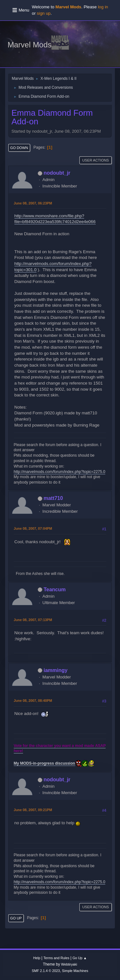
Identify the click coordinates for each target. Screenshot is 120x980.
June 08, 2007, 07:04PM (33, 528)
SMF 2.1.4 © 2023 (46, 971)
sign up (44, 13)
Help (37, 958)
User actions (96, 160)
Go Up (16, 918)
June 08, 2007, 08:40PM (33, 701)
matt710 (53, 498)
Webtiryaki (69, 964)
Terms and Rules (56, 958)
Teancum (55, 590)
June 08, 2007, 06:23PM (33, 203)
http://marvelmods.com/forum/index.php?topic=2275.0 (60, 472)
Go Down (19, 148)
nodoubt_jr (57, 173)
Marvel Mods (30, 45)
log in (103, 7)
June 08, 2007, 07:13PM (33, 620)
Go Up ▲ (80, 958)
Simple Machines (75, 971)
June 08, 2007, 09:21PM (33, 810)
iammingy (56, 670)
